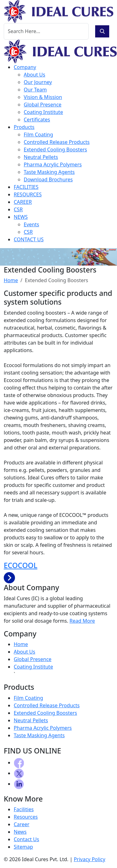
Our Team (35, 90)
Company (25, 67)
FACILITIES (26, 187)
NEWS (21, 217)
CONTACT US (29, 239)
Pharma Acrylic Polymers (53, 164)
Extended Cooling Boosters (55, 150)
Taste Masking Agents (49, 172)
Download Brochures (48, 179)
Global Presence (43, 105)
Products (24, 127)
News (20, 832)
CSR (18, 209)
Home (11, 280)
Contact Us (26, 839)
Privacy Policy (89, 859)
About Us (34, 75)
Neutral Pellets (41, 157)
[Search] (46, 31)
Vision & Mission (43, 97)
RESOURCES (28, 194)
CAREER (23, 202)
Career (22, 824)
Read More (82, 621)
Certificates (37, 120)
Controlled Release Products (57, 142)
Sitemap (23, 847)
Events (31, 224)
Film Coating (38, 135)
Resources (26, 817)
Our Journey (38, 82)
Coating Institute (43, 112)
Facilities (24, 809)
